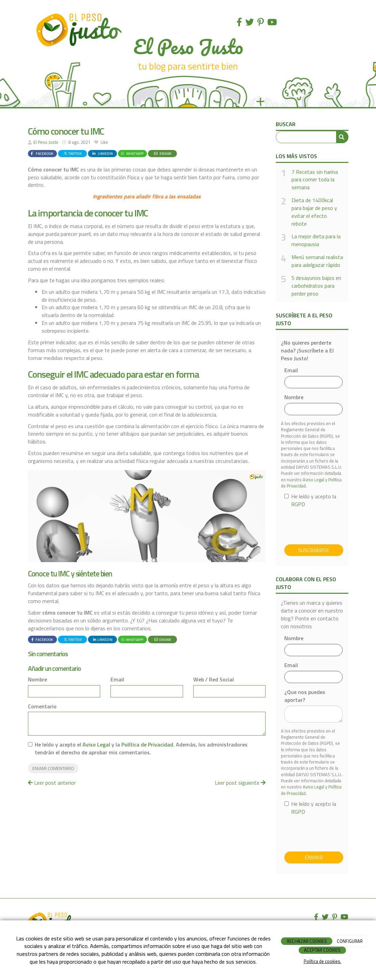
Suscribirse (314, 550)
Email (117, 680)
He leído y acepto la (310, 500)
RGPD (298, 504)
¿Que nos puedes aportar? (305, 696)
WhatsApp (132, 153)
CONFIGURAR (350, 941)
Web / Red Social (214, 680)
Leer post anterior (52, 783)
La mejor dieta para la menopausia (316, 240)
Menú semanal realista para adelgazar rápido (317, 261)
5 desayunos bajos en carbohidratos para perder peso (316, 286)
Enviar (162, 153)
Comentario (42, 706)
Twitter (72, 153)
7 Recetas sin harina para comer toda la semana (315, 180)
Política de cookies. (322, 961)
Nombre (37, 680)
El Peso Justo (46, 142)
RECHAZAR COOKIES (307, 941)
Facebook (41, 153)
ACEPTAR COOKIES (322, 950)
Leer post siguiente (240, 783)
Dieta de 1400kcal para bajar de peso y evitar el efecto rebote (314, 212)
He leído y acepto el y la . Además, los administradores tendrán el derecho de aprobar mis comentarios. (141, 749)
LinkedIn (102, 153)
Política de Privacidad (147, 744)
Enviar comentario (53, 768)
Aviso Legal (96, 744)
